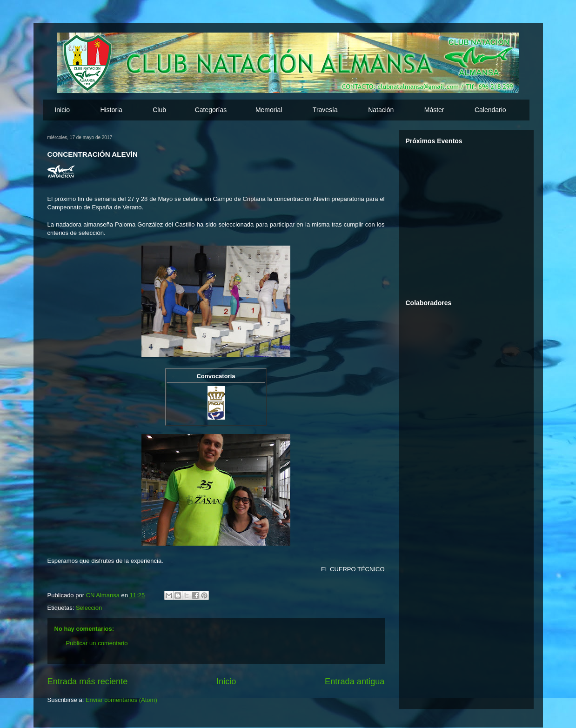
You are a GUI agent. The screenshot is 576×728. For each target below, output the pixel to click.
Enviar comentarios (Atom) (121, 700)
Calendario (490, 110)
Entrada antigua (355, 681)
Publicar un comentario (97, 643)
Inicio (62, 110)
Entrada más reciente (88, 681)
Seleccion (89, 608)
